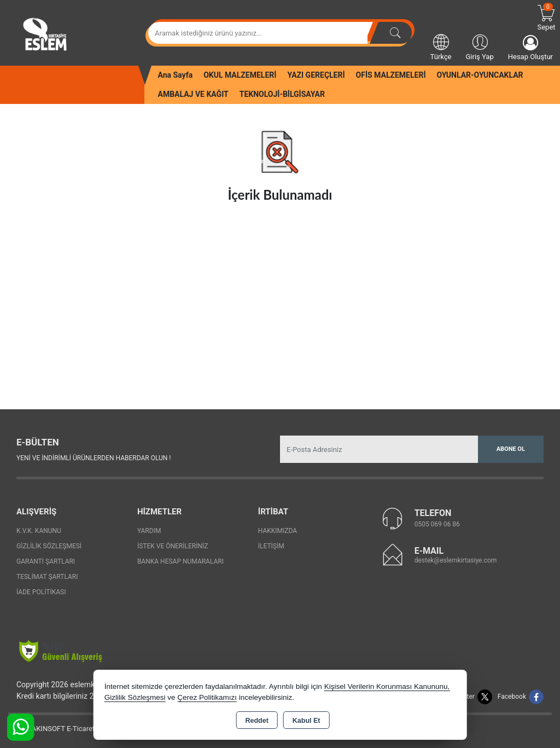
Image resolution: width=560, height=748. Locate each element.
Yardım (149, 531)
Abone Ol (511, 449)
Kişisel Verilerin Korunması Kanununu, (387, 686)
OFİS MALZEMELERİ (391, 75)
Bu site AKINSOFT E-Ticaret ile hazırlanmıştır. (79, 729)
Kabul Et (307, 721)
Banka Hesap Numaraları (180, 561)
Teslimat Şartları (47, 577)
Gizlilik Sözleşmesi (49, 546)
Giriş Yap (479, 47)
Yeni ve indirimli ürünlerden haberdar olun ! (94, 458)
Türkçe (441, 47)
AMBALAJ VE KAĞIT (193, 94)
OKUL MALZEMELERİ (240, 75)
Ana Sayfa (176, 75)
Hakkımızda (278, 531)
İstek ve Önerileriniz (173, 546)
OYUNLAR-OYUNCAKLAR (480, 75)
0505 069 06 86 (437, 524)
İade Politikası (41, 592)
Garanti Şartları (46, 561)
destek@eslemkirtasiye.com (456, 560)
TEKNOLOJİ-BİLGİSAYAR (282, 94)
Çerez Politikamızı (207, 697)
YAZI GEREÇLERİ (316, 75)
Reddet (256, 721)
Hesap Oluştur (530, 48)
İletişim (271, 546)
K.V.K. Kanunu (39, 531)
